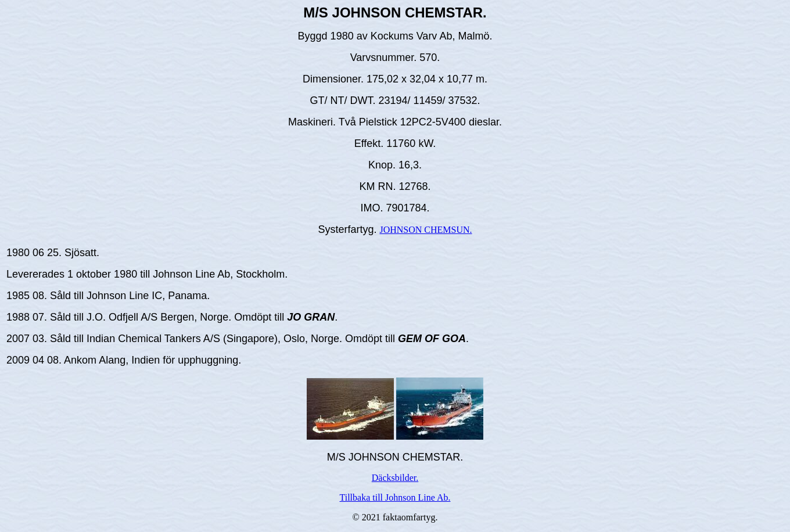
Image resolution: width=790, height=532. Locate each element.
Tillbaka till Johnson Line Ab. (395, 497)
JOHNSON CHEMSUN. (425, 230)
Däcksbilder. (395, 478)
